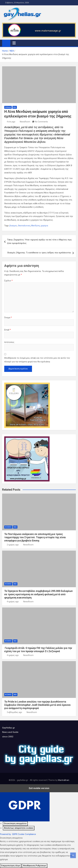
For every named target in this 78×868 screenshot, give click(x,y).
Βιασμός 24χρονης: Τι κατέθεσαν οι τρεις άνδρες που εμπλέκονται (39, 253)
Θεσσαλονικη (24, 226)
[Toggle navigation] (14, 43)
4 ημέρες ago (13, 602)
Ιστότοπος (9, 342)
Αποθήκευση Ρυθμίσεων (35, 866)
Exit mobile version (39, 788)
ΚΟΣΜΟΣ (8, 527)
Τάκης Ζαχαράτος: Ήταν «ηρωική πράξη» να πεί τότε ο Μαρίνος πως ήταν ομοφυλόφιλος (39, 242)
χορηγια (44, 226)
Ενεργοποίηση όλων (11, 866)
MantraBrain (64, 780)
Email (8, 330)
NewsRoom (25, 122)
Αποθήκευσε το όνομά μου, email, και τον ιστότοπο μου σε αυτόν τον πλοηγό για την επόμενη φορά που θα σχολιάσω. (37, 360)
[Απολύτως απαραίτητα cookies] (19, 828)
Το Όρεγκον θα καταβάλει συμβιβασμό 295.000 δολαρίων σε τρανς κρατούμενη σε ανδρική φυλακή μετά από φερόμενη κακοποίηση (38, 594)
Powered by (18, 834)
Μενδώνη (35, 226)
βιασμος (13, 226)
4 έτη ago (11, 122)
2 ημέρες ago (13, 545)
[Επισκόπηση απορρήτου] (15, 824)
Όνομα (8, 318)
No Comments (41, 122)
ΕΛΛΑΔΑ (8, 107)
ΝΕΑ (15, 107)
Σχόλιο (8, 281)
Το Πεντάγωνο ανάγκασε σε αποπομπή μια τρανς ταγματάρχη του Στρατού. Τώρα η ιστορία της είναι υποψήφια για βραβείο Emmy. (35, 537)
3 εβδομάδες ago (14, 712)
